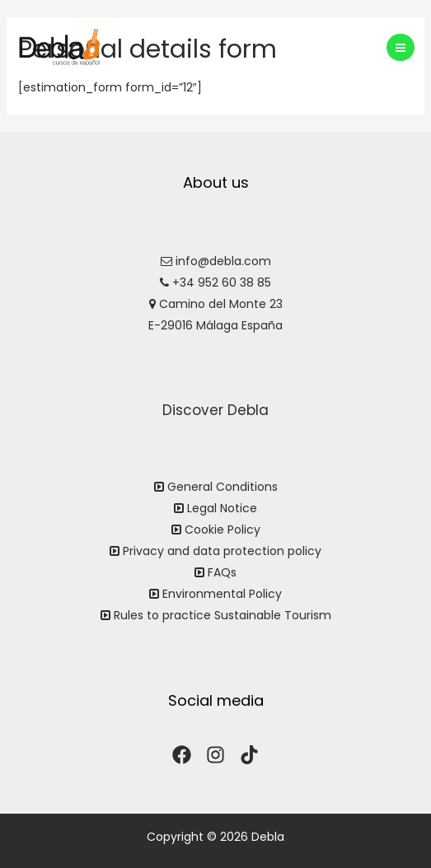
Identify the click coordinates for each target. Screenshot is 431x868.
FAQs (222, 572)
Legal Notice (222, 508)
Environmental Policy (222, 594)
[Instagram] (215, 755)
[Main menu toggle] (401, 48)
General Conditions (223, 487)
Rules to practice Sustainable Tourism (223, 615)
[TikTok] (249, 755)
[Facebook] (182, 755)
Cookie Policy (223, 530)
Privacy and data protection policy (222, 551)
